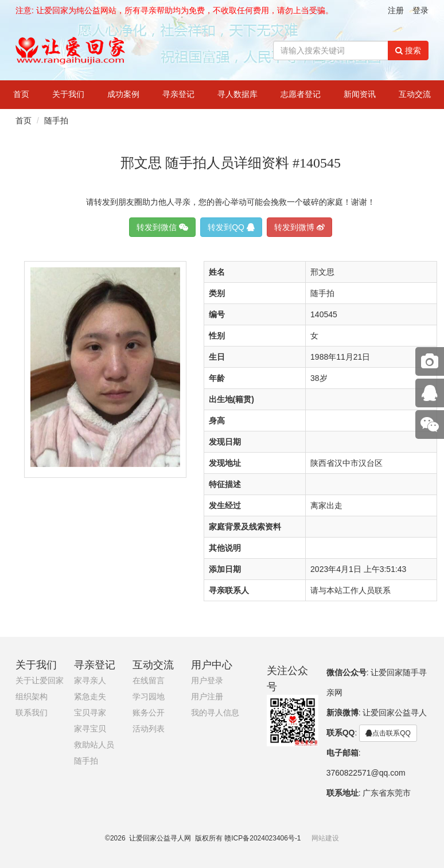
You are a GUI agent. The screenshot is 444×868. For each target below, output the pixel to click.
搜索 (408, 50)
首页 (21, 94)
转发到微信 (162, 227)
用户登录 (207, 681)
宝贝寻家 (90, 713)
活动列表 (149, 729)
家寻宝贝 (90, 729)
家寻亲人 (90, 681)
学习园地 (149, 697)
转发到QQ (231, 227)
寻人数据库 (237, 94)
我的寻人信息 (215, 713)
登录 (420, 10)
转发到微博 (299, 227)
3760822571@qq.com (366, 773)
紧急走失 (90, 697)
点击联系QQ (388, 733)
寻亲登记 (178, 94)
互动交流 (415, 94)
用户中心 (212, 665)
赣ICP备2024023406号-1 (262, 838)
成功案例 (123, 94)
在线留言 (149, 681)
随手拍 (56, 120)
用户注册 (207, 697)
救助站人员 (94, 745)
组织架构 (32, 697)
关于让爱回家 (40, 681)
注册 (396, 10)
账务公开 (149, 713)
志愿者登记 (301, 94)
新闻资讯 (360, 94)
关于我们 (68, 94)
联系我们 (32, 713)
